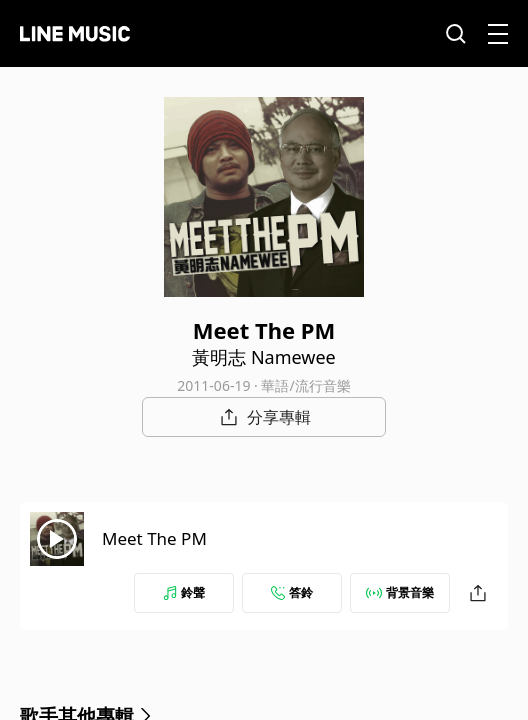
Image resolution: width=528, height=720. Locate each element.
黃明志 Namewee (264, 357)
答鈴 (292, 592)
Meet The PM (154, 538)
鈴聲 (184, 592)
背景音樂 (400, 592)
